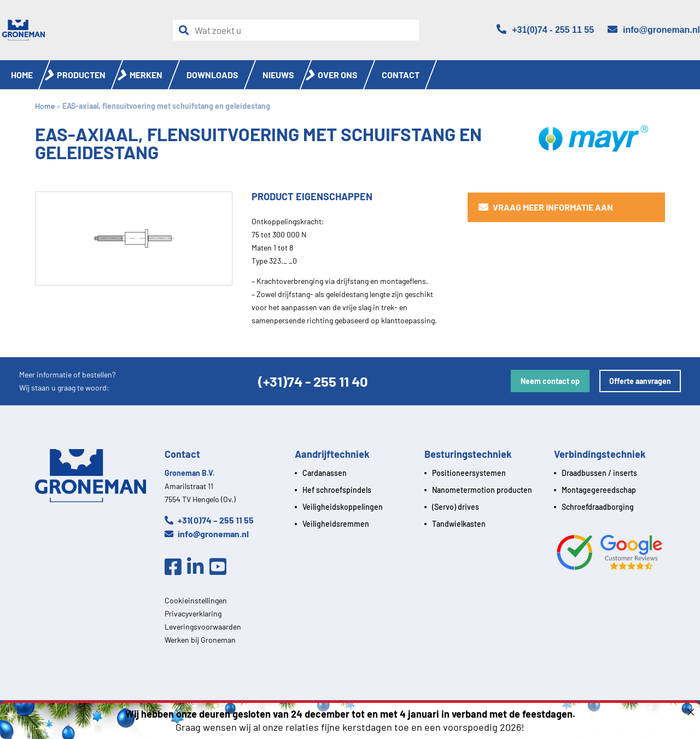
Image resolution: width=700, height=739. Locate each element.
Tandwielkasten (459, 524)
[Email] (654, 30)
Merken (146, 75)
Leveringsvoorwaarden (203, 627)
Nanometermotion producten (482, 490)
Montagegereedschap (599, 490)
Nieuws (278, 75)
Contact (401, 75)
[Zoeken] (186, 30)
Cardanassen (325, 473)
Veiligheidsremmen (336, 524)
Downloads (212, 75)
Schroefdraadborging (598, 507)
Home (22, 75)
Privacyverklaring (193, 613)
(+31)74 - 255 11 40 (313, 381)
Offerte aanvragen (640, 381)
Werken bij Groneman (200, 640)
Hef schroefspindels (337, 490)
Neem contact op (550, 381)
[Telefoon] (545, 30)
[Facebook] (176, 567)
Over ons (338, 75)
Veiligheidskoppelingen (343, 507)
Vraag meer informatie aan (546, 207)
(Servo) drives (456, 507)
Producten (81, 75)
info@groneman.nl (207, 534)
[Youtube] (221, 567)
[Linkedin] (198, 567)
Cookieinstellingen (196, 600)
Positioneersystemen (469, 473)
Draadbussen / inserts (599, 473)
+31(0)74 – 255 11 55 (209, 520)
